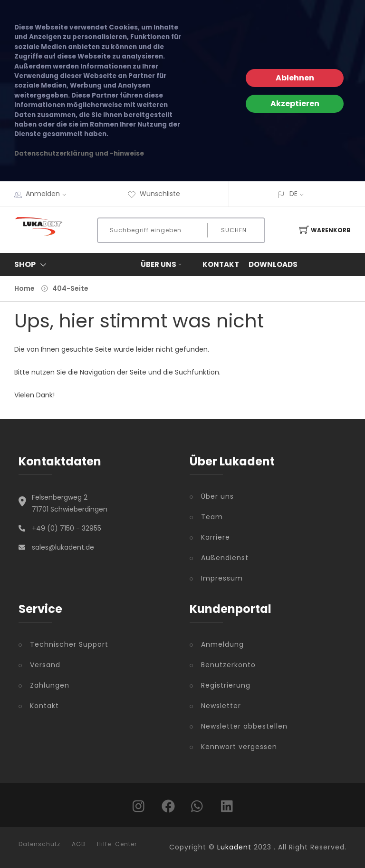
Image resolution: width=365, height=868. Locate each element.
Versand (45, 665)
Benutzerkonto (228, 665)
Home (24, 288)
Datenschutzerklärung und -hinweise (79, 153)
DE (293, 194)
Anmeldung (222, 644)
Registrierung (226, 685)
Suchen (234, 230)
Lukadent (234, 847)
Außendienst (225, 558)
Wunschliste (154, 194)
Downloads (273, 264)
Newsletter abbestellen (244, 726)
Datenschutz (39, 844)
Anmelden (49, 194)
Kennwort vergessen (239, 747)
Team (212, 517)
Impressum (222, 578)
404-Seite (70, 288)
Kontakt (221, 264)
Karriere (216, 537)
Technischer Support (69, 644)
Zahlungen (50, 685)
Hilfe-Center (117, 844)
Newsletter (221, 706)
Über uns (162, 264)
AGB (79, 844)
